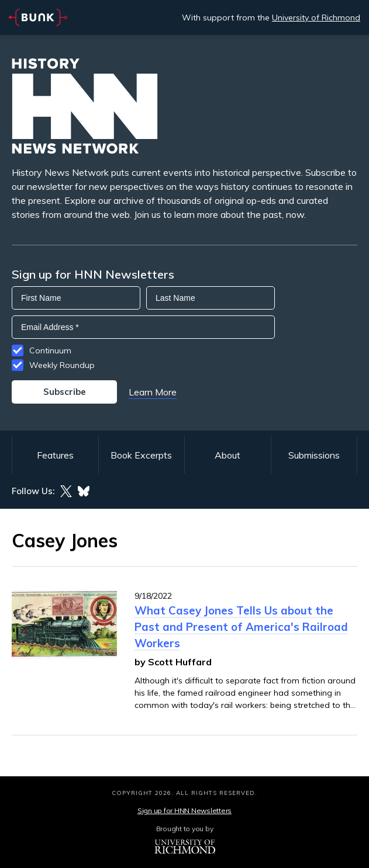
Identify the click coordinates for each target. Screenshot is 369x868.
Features (55, 455)
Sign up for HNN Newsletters (184, 810)
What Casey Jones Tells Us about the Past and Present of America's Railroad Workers (241, 627)
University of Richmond (316, 18)
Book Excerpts (141, 455)
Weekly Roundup (62, 365)
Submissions (314, 455)
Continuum (50, 350)
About (227, 455)
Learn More (153, 392)
